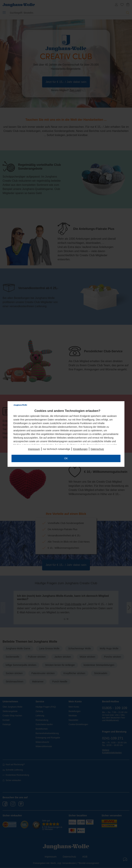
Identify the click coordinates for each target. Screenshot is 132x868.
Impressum (34, 449)
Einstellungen (80, 449)
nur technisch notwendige (57, 449)
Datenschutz (97, 449)
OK (66, 458)
